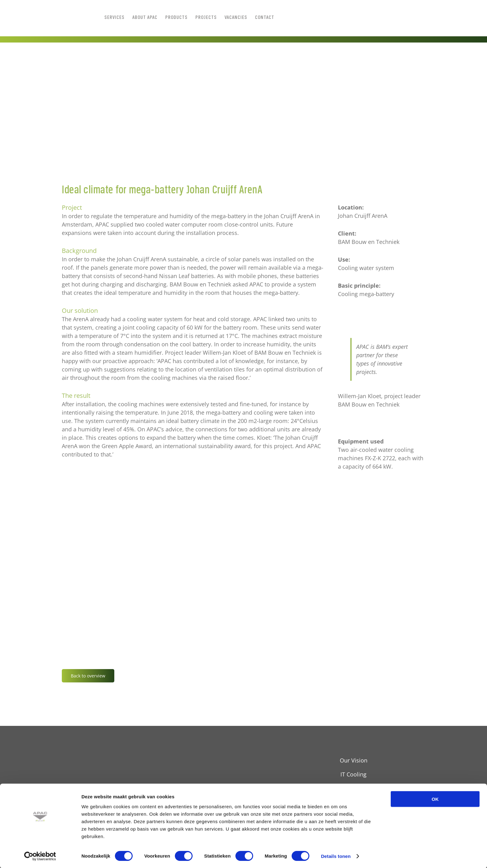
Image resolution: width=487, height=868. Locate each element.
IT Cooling (353, 774)
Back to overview (88, 676)
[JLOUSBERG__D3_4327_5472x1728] (243, 125)
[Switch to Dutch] (329, 17)
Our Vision (354, 760)
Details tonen (336, 856)
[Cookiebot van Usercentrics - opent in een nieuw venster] (40, 856)
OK (435, 799)
